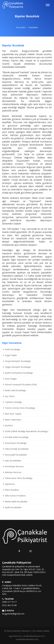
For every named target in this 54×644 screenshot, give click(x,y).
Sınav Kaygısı (11, 379)
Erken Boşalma (12, 490)
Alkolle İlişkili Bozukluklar (16, 502)
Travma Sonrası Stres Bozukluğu (20, 408)
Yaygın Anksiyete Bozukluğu (18, 367)
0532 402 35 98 (9, 605)
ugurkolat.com (15, 636)
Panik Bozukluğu (12, 349)
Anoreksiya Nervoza (14, 466)
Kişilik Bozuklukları (13, 507)
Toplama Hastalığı (13, 402)
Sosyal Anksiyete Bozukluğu (18, 361)
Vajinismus (10, 484)
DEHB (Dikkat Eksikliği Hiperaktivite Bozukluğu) (26, 431)
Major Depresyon (13, 420)
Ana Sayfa (21, 27)
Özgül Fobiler (11, 355)
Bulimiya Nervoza (13, 472)
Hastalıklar (33, 27)
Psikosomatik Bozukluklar (17, 449)
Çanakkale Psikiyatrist (21, 631)
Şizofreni (9, 425)
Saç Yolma (10, 396)
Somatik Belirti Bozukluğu (17, 437)
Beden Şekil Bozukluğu (15, 390)
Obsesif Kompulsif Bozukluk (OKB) (21, 385)
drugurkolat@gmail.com (13, 614)
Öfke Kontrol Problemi (15, 496)
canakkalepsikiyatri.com (33, 636)
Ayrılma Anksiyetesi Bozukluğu (19, 373)
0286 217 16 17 (9, 602)
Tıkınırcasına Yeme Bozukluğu (19, 478)
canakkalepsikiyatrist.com (27, 639)
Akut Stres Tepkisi (13, 414)
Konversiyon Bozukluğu (16, 443)
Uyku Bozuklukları (13, 461)
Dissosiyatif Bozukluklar (16, 455)
